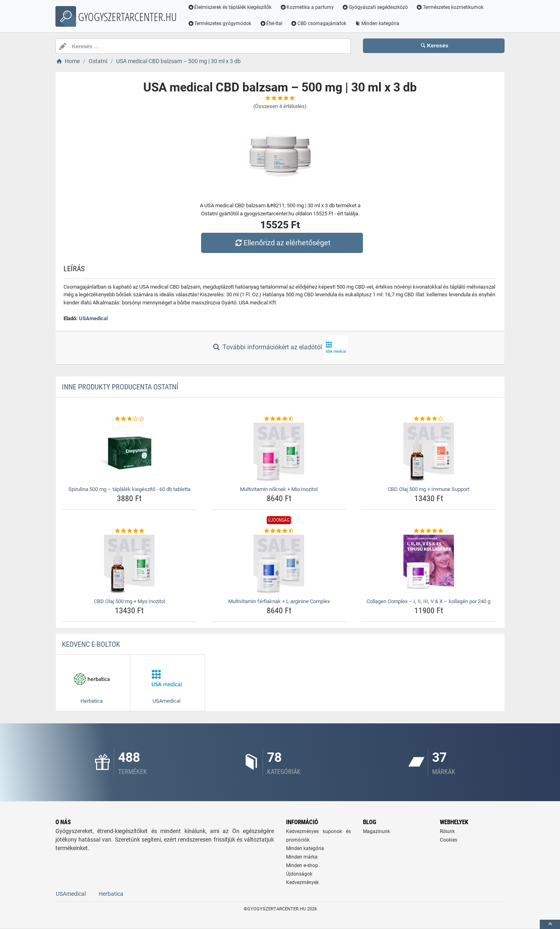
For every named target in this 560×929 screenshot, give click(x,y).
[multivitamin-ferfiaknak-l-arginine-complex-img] (279, 565)
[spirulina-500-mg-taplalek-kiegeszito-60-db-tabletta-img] (130, 453)
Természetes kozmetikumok (450, 7)
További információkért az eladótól (280, 348)
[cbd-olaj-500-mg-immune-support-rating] (429, 419)
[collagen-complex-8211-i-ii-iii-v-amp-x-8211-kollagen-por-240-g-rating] (429, 531)
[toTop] (550, 924)
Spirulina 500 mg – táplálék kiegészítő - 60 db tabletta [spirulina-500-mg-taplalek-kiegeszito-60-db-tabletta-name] (129, 489)
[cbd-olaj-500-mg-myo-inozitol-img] (130, 565)
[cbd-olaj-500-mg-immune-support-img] (429, 453)
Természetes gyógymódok (220, 23)
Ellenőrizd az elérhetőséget (282, 243)
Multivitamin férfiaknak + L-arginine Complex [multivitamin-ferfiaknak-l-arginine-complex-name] (279, 601)
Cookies (449, 840)
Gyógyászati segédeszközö (375, 7)
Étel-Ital (271, 23)
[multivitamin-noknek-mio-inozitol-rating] (279, 419)
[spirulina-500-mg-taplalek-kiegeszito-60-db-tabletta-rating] (130, 419)
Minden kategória (377, 23)
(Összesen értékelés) (280, 106)
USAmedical (93, 318)
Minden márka (302, 857)
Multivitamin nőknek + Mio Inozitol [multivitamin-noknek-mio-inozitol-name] (279, 489)
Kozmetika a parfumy (307, 7)
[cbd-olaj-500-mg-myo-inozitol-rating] (130, 531)
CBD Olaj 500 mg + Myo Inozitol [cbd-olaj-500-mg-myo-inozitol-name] (129, 601)
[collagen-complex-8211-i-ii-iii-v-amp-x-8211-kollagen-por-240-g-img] (429, 565)
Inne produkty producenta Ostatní (120, 387)
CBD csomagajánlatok (319, 23)
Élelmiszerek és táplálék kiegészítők (230, 7)
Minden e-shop (302, 865)
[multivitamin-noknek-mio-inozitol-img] (279, 453)
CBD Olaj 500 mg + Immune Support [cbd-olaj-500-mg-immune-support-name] (428, 489)
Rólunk (447, 831)
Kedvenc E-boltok (91, 644)
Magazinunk (377, 831)
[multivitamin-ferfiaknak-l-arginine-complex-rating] (279, 531)
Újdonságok (299, 874)
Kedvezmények (302, 882)
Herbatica (111, 894)
